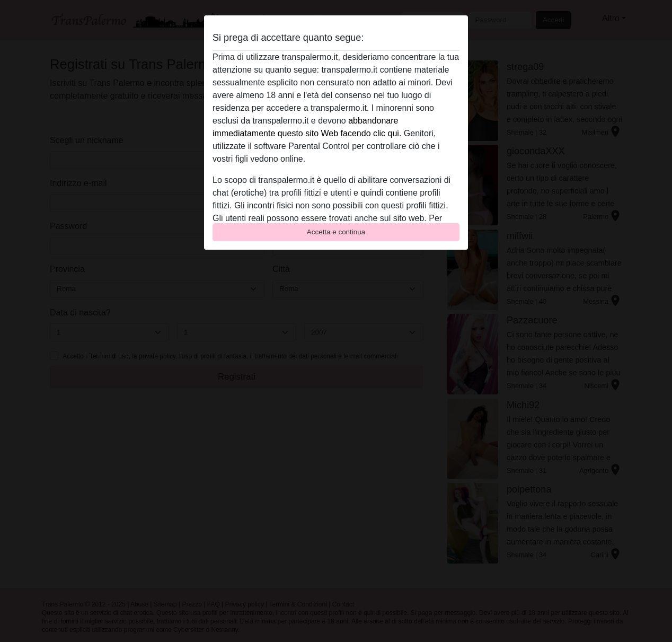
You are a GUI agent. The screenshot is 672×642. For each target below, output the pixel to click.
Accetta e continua (336, 232)
